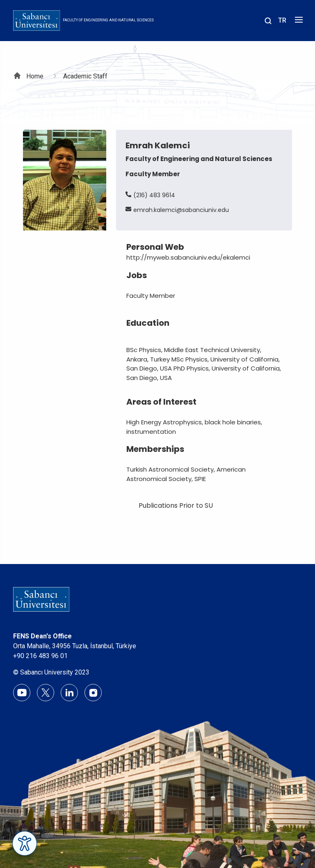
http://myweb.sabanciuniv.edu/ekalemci (188, 257)
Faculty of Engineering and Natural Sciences (108, 20)
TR (282, 20)
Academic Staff (85, 76)
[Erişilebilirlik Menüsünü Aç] (25, 843)
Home (35, 76)
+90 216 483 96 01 (40, 656)
